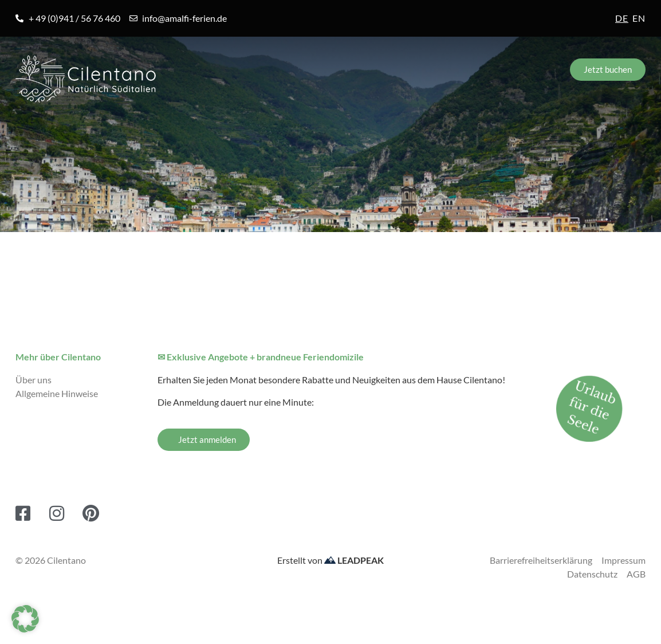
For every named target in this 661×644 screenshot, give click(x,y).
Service (526, 127)
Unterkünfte (233, 127)
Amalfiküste (54, 127)
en (639, 18)
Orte (140, 127)
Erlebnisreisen (349, 127)
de (622, 18)
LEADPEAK (354, 560)
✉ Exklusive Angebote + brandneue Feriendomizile (261, 357)
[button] (25, 619)
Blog (444, 127)
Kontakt (614, 127)
